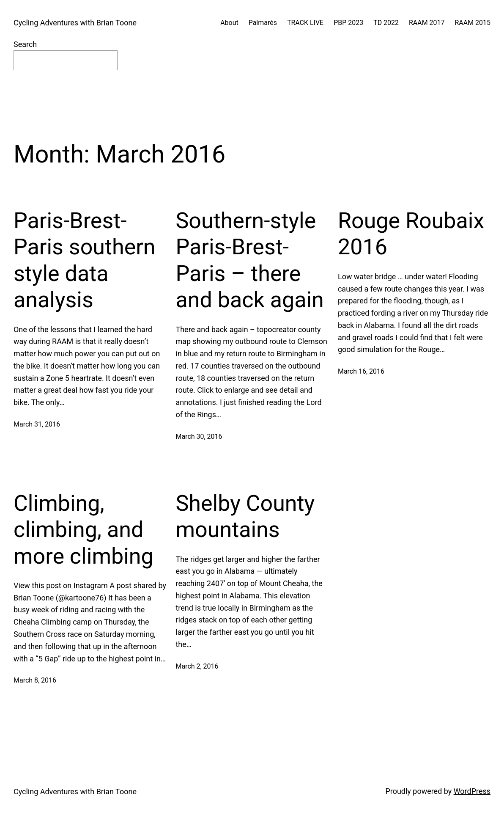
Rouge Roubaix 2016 (411, 234)
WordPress (472, 791)
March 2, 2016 (197, 666)
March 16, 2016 (361, 371)
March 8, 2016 (35, 680)
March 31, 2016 (37, 424)
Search (25, 44)
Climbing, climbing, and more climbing (84, 530)
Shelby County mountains (245, 516)
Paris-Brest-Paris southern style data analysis (85, 260)
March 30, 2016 (199, 436)
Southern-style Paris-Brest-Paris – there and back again (249, 260)
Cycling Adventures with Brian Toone (75, 23)
